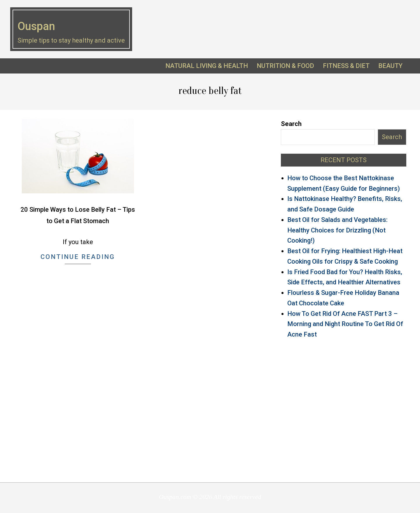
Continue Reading (78, 257)
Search (291, 124)
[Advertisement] (344, 410)
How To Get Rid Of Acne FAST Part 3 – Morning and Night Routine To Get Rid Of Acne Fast (345, 324)
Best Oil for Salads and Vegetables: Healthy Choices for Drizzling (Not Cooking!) (337, 230)
